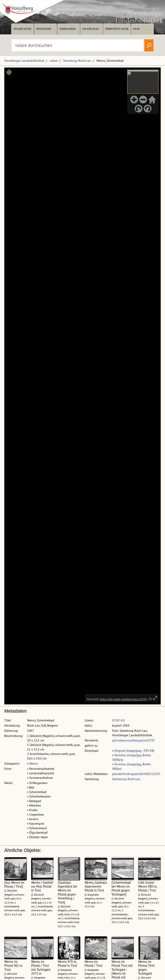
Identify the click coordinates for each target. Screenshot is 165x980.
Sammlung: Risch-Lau (77, 61)
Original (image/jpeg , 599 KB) (134, 751)
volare (54, 61)
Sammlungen (67, 29)
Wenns (34, 764)
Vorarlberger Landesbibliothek (24, 61)
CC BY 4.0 (118, 720)
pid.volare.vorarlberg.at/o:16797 (134, 740)
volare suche (22, 29)
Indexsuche (44, 29)
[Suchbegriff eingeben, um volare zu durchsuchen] (78, 45)
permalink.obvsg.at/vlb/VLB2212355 (136, 774)
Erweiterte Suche (117, 29)
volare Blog (91, 29)
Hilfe (137, 29)
